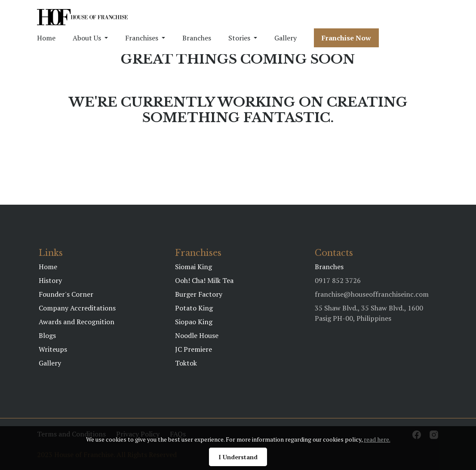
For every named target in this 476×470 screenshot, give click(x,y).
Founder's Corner (66, 294)
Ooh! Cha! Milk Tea (204, 280)
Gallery (286, 38)
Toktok (186, 363)
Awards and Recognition (77, 322)
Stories (239, 38)
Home (46, 38)
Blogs (47, 335)
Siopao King (194, 322)
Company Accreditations (77, 308)
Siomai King (193, 267)
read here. (377, 439)
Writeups (53, 349)
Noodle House (197, 335)
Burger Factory (199, 294)
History (50, 280)
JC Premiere (193, 349)
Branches (197, 38)
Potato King (194, 308)
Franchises (142, 38)
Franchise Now (346, 38)
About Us (87, 38)
